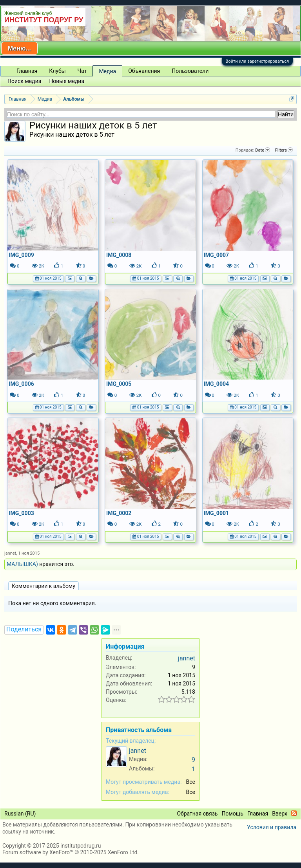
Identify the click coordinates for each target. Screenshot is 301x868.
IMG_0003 (21, 513)
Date (263, 150)
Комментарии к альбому (44, 586)
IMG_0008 (119, 255)
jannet (10, 553)
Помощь (232, 814)
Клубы (57, 71)
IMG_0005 (119, 384)
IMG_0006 (21, 384)
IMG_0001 (216, 513)
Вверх (280, 814)
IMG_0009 (21, 255)
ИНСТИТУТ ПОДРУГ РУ (44, 20)
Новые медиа (67, 81)
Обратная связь (197, 814)
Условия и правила (272, 827)
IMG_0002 (119, 513)
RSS (294, 813)
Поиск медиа (24, 81)
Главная (27, 71)
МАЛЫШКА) (22, 564)
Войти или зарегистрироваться (257, 61)
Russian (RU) (20, 814)
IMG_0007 (216, 255)
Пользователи (190, 71)
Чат (82, 71)
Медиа (107, 71)
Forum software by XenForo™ (71, 852)
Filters (284, 150)
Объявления (144, 71)
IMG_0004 (216, 384)
